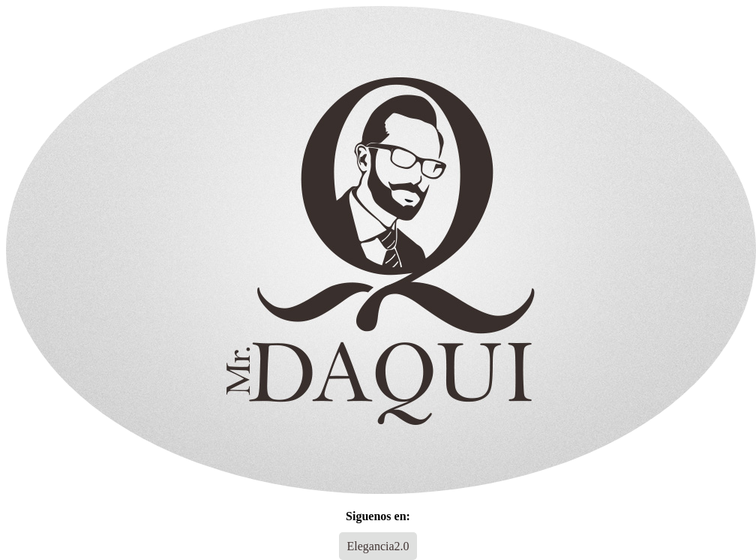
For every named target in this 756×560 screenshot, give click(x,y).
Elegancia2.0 (378, 546)
